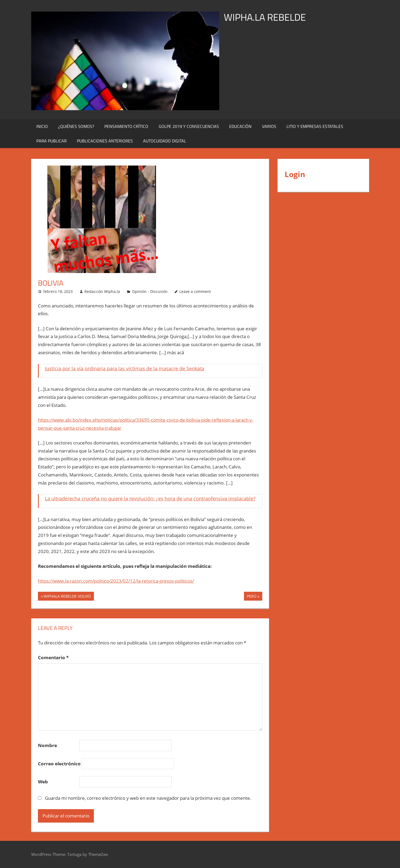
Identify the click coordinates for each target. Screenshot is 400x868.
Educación (240, 126)
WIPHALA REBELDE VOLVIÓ (67, 597)
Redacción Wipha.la (102, 291)
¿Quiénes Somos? (76, 126)
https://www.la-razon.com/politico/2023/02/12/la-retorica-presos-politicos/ (116, 581)
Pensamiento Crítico (126, 126)
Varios (269, 126)
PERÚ (252, 597)
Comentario (53, 657)
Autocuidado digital (165, 141)
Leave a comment (195, 291)
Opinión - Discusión (150, 291)
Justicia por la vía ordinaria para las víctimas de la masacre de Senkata (125, 368)
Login (295, 174)
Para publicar (52, 141)
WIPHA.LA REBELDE (265, 17)
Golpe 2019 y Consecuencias (189, 126)
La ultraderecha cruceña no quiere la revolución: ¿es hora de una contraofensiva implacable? (150, 498)
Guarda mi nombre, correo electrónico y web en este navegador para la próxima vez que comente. (148, 798)
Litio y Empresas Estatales (315, 126)
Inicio (42, 126)
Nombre (47, 745)
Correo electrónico (59, 764)
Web (43, 782)
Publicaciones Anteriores (105, 141)
